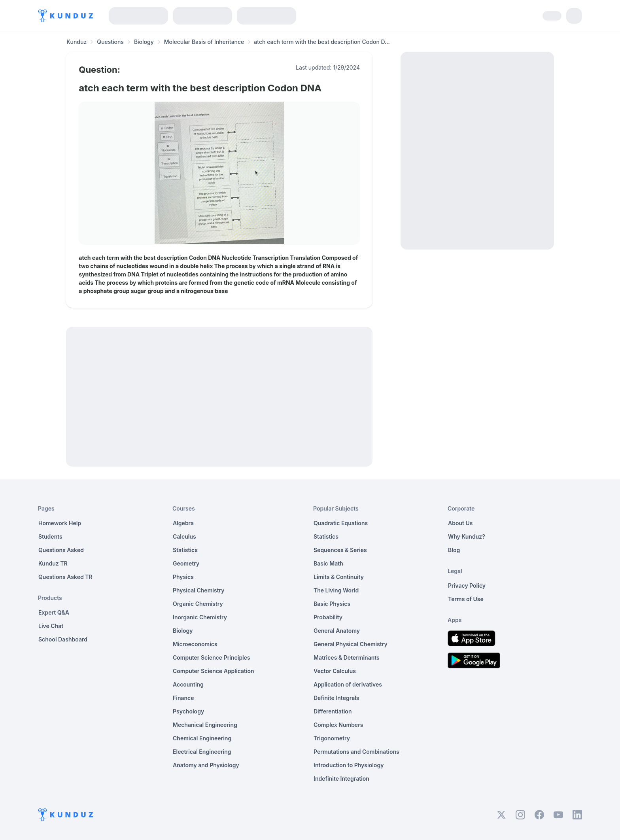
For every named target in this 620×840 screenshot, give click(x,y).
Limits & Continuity (339, 577)
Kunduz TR (53, 563)
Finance (183, 698)
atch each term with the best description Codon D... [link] (322, 42)
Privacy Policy (467, 586)
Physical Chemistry (199, 590)
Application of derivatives (348, 684)
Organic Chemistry (198, 604)
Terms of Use (466, 599)
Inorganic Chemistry (200, 617)
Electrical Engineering (202, 752)
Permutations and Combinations (356, 752)
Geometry (186, 563)
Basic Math (328, 563)
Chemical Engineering (202, 738)
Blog (454, 550)
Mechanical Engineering (205, 725)
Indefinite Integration (341, 779)
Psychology (188, 711)
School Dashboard (63, 639)
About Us (460, 523)
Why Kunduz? (467, 536)
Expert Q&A (54, 612)
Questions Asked (61, 550)
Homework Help (60, 523)
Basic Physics (332, 604)
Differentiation (333, 711)
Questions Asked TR (65, 577)
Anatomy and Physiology (206, 765)
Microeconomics (195, 644)
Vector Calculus (335, 671)
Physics (183, 577)
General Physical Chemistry (351, 644)
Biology (144, 42)
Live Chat (51, 626)
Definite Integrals (336, 698)
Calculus (184, 536)
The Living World (336, 590)
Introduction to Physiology (349, 765)
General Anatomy (337, 631)
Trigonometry (332, 738)
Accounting (188, 684)
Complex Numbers (338, 725)
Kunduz (77, 42)
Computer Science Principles (212, 657)
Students (50, 536)
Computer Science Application (214, 671)
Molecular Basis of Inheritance (204, 42)
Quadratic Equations (341, 523)
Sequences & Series (340, 550)
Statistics (185, 550)
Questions (110, 42)
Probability (328, 617)
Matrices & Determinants (347, 657)
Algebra (183, 523)
